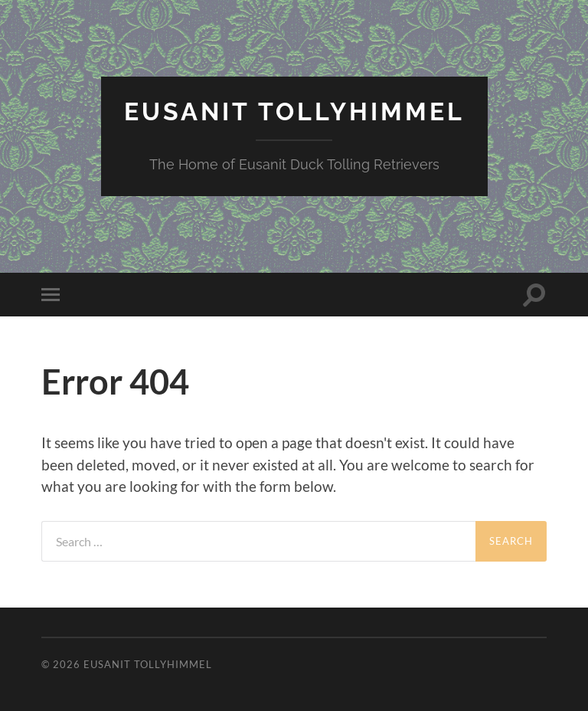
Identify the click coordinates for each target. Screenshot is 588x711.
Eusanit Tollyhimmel (294, 111)
